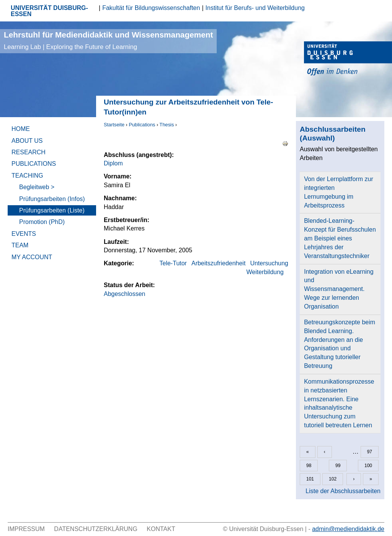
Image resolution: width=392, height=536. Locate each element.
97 (370, 452)
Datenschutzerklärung (96, 529)
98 (309, 466)
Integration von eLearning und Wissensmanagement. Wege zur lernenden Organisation (339, 289)
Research (29, 152)
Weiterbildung (265, 272)
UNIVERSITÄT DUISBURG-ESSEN (49, 11)
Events (24, 234)
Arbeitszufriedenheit (218, 263)
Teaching (27, 176)
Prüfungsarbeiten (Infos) (52, 199)
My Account (32, 257)
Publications (142, 125)
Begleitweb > (37, 187)
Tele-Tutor (173, 263)
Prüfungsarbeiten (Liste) (52, 210)
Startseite (114, 125)
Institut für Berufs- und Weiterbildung (255, 8)
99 (338, 466)
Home (21, 129)
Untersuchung (269, 263)
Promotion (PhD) (42, 222)
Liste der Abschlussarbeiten (343, 491)
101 (310, 479)
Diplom (113, 163)
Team (20, 245)
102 (333, 479)
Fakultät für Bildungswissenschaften (151, 8)
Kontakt (161, 529)
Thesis (167, 125)
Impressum (26, 529)
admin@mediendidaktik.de (348, 529)
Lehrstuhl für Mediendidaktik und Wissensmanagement (108, 40)
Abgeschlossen (125, 294)
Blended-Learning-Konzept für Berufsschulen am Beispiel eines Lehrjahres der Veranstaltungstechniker (340, 238)
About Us (27, 141)
